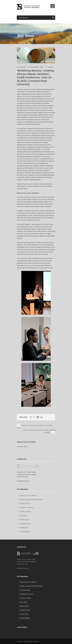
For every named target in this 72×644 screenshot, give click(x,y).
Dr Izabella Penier (25, 524)
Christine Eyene (24, 520)
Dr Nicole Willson (25, 532)
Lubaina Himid (34, 67)
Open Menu (53, 6)
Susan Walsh (23, 516)
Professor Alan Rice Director (28, 496)
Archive (50, 67)
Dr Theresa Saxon (25, 504)
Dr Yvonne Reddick (25, 512)
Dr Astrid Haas (24, 528)
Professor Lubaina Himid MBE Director (31, 500)
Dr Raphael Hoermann (26, 508)
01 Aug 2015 (22, 67)
